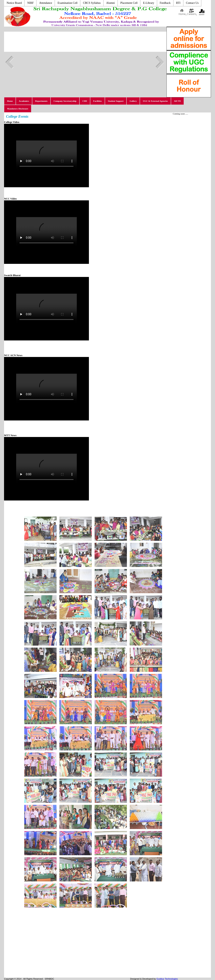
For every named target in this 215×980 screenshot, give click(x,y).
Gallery (133, 101)
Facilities (97, 101)
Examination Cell (67, 3)
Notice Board (14, 3)
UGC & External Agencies (155, 101)
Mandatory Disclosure (18, 109)
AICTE (178, 101)
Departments (41, 101)
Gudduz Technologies (167, 979)
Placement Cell (129, 3)
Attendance (46, 3)
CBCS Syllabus (92, 3)
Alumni (110, 3)
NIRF (31, 3)
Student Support (116, 101)
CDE (85, 101)
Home (10, 101)
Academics (24, 101)
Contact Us (192, 3)
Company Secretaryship (65, 101)
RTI (178, 3)
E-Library (149, 3)
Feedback (165, 3)
